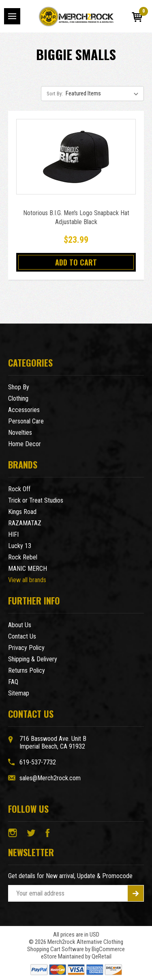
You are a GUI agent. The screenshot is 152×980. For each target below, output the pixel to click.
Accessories (24, 410)
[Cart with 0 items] (137, 17)
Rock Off (19, 489)
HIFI (13, 534)
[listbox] (104, 93)
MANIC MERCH (28, 569)
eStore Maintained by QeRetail (76, 956)
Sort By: (55, 94)
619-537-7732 (38, 762)
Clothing (18, 398)
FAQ (13, 682)
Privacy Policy (26, 648)
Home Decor (25, 444)
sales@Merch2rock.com (50, 778)
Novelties (20, 433)
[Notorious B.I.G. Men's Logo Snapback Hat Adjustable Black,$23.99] (76, 157)
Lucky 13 (20, 546)
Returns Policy (27, 670)
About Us (20, 625)
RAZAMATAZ (25, 523)
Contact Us (22, 636)
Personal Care (26, 421)
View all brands (27, 580)
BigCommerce (108, 949)
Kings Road (22, 512)
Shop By (19, 387)
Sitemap (19, 693)
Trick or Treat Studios (36, 500)
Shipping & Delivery (33, 659)
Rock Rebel (23, 557)
